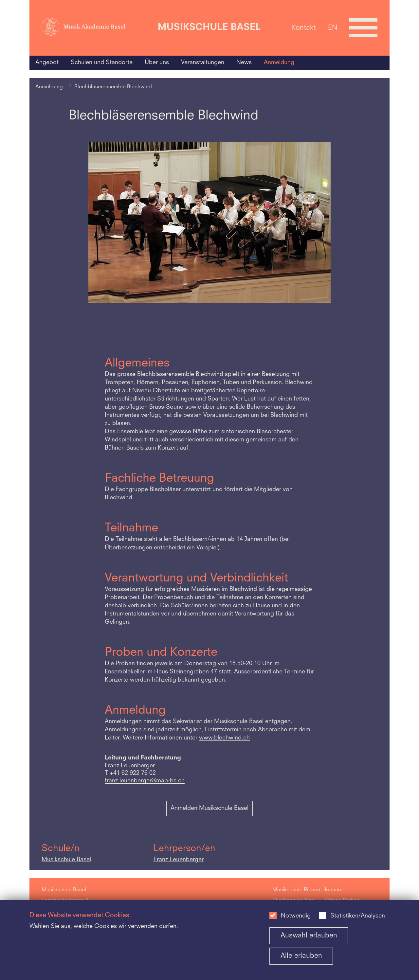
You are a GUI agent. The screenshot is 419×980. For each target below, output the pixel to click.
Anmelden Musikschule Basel (209, 808)
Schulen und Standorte (102, 62)
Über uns (157, 62)
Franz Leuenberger (179, 860)
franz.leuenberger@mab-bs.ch (145, 781)
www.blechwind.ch (224, 738)
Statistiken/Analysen (358, 916)
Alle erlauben (301, 956)
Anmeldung (279, 62)
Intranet (334, 890)
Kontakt (304, 28)
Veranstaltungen (203, 62)
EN (333, 28)
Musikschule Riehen (296, 890)
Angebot (47, 62)
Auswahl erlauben (309, 936)
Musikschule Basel (66, 860)
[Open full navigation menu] (363, 28)
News (244, 62)
